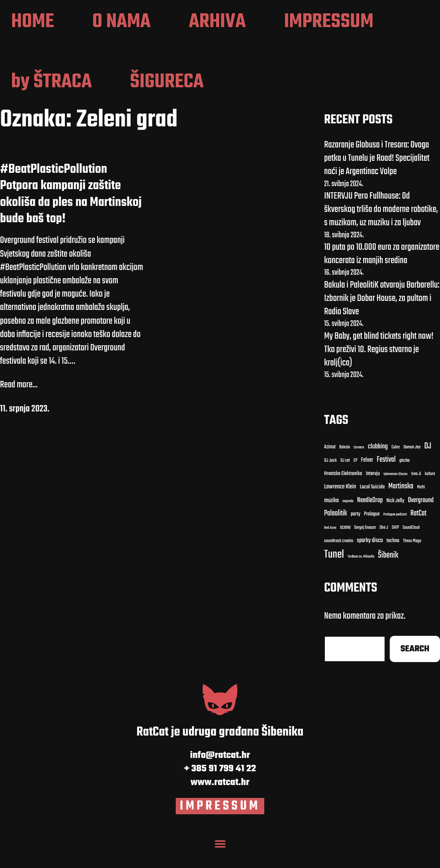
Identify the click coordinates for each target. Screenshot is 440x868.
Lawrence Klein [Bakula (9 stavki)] (340, 504)
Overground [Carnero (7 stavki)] (421, 517)
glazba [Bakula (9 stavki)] (405, 477)
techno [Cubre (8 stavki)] (393, 558)
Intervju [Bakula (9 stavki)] (373, 491)
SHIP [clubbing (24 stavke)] (396, 545)
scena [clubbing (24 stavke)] (345, 544)
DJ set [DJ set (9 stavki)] (345, 478)
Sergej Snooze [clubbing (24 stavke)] (365, 545)
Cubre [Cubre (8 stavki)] (396, 464)
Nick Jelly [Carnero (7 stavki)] (395, 518)
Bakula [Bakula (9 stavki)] (345, 464)
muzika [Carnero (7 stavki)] (331, 517)
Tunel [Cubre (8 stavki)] (334, 572)
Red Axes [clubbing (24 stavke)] (330, 545)
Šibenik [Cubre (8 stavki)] (388, 573)
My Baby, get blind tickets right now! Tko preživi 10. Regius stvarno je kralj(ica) (379, 366)
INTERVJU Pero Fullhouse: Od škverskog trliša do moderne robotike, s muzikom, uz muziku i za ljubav (381, 226)
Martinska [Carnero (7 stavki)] (401, 504)
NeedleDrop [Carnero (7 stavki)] (370, 517)
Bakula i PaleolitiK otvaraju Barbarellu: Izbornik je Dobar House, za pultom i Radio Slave (382, 315)
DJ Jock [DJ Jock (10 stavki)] (330, 477)
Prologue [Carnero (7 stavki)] (372, 531)
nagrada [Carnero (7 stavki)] (348, 518)
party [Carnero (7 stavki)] (355, 531)
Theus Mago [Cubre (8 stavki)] (412, 558)
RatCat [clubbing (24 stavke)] (419, 530)
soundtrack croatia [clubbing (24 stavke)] (339, 558)
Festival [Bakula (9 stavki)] (386, 477)
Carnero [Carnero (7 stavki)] (359, 464)
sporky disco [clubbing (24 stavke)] (370, 557)
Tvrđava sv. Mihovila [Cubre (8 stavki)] (361, 574)
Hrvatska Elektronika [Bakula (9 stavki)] (343, 491)
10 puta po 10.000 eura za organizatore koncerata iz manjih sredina (382, 271)
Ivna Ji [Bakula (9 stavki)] (416, 491)
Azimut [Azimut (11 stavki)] (330, 464)
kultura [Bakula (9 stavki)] (430, 491)
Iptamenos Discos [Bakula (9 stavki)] (395, 491)
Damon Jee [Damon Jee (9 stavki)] (412, 464)
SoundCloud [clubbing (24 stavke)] (411, 544)
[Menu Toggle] (220, 859)
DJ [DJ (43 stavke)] (428, 463)
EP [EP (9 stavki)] (356, 478)
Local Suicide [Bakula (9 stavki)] (372, 504)
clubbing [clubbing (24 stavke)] (378, 463)
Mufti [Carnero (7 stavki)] (421, 505)
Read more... (19, 402)
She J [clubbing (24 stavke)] (384, 544)
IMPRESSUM (220, 823)
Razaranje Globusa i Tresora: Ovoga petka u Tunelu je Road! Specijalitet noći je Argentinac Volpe (377, 175)
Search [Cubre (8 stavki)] (415, 666)
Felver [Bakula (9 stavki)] (367, 477)
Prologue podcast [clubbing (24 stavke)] (395, 531)
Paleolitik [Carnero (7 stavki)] (336, 530)
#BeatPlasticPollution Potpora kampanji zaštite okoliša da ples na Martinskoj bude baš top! (71, 211)
